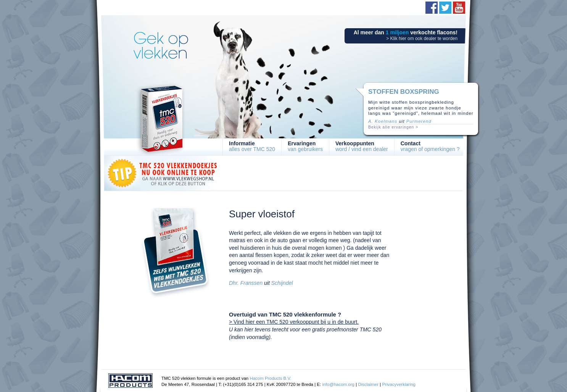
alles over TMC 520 (252, 146)
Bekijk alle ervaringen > (393, 127)
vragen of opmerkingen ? (430, 146)
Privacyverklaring (399, 384)
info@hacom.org (338, 384)
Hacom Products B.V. (270, 378)
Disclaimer (368, 384)
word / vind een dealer (362, 146)
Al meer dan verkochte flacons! (406, 35)
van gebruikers (305, 146)
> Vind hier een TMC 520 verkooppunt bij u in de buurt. (294, 322)
